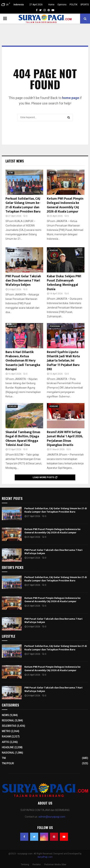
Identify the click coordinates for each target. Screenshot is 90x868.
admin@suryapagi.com (52, 817)
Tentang (25, 865)
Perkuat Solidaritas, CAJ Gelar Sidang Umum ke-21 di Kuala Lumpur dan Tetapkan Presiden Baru (23, 205)
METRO (6, 731)
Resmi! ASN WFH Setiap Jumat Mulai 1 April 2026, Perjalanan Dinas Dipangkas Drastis (65, 439)
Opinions (62, 5)
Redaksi (37, 865)
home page (71, 98)
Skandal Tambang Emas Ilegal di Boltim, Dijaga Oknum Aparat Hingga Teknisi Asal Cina (23, 439)
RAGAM (6, 736)
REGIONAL (8, 720)
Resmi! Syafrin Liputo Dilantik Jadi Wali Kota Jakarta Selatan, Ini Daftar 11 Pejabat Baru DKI (63, 361)
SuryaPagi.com (45, 857)
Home (51, 5)
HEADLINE (54, 250)
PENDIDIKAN (55, 326)
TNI (4, 758)
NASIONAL (8, 753)
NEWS (11, 173)
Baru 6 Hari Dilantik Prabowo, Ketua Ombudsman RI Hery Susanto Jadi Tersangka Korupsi (23, 361)
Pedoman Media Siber (55, 865)
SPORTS (85, 5)
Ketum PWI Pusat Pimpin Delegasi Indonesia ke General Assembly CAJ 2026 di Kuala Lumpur (65, 205)
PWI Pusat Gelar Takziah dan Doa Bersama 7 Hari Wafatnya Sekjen (23, 281)
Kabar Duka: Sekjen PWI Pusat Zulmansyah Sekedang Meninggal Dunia (64, 283)
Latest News (15, 161)
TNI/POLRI (8, 763)
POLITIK (73, 5)
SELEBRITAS (9, 726)
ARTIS (5, 742)
